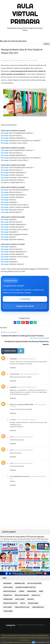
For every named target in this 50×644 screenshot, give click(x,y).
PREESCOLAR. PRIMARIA (22, 595)
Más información (40, 642)
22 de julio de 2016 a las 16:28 (27, 387)
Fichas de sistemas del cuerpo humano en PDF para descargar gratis (22, 537)
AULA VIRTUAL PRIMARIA (25, 14)
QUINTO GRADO (20, 599)
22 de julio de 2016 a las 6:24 (26, 359)
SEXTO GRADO (8, 607)
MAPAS (41, 591)
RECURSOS (31, 599)
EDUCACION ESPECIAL (10, 591)
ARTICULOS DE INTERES (34, 584)
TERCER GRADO (8, 611)
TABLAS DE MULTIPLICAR (22, 607)
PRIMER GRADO (8, 599)
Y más (47, 642)
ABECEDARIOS (7, 584)
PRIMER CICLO (36, 595)
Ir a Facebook (25, 299)
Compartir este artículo (25, 306)
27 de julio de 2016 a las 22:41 (26, 420)
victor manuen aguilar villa (20, 477)
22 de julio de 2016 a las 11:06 (30, 374)
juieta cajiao (15, 374)
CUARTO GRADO (8, 588)
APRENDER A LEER (20, 584)
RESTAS (23, 603)
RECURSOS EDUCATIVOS (10, 603)
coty (12, 437)
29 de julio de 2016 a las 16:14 (23, 437)
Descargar (5, 133)
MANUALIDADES (32, 591)
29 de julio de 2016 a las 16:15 (23, 450)
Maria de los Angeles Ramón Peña (22, 405)
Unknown (13, 359)
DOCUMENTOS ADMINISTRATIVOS (26, 588)
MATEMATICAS (8, 595)
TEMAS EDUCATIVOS (38, 607)
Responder (13, 368)
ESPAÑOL (22, 591)
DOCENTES (24, 61)
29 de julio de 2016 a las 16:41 (23, 463)
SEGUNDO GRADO (33, 603)
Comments (34, 61)
